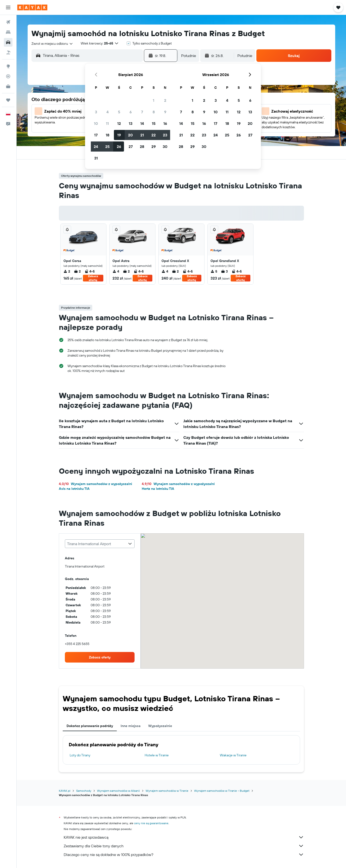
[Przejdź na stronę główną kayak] (32, 7)
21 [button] (142, 135)
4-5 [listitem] (90, 271)
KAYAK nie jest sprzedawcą (184, 837)
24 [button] (96, 147)
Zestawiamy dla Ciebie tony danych (184, 846)
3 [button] (96, 112)
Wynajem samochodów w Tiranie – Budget (222, 791)
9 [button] (165, 112)
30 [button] (165, 147)
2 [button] (165, 100)
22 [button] (154, 135)
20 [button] (130, 135)
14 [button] (142, 123)
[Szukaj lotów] (8, 22)
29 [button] (154, 147)
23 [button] (165, 135)
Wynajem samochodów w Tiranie (167, 791)
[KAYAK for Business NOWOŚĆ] (8, 86)
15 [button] (154, 123)
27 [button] (131, 147)
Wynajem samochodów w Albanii (118, 791)
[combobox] (52, 44)
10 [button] (96, 123)
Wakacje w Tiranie (233, 755)
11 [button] (107, 123)
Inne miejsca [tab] (131, 726)
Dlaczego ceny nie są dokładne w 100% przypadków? (184, 855)
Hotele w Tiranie (157, 755)
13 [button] (131, 123)
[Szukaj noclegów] (8, 32)
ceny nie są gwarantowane (151, 823)
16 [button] (165, 123)
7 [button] (142, 112)
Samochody (84, 791)
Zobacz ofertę (93, 278)
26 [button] (119, 147)
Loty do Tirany (80, 755)
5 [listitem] (214, 271)
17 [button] (96, 135)
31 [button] (96, 158)
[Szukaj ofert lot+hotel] (8, 52)
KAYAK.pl (65, 791)
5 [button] (119, 112)
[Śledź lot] (8, 76)
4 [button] (108, 112)
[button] (8, 7)
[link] (100, 657)
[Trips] (8, 100)
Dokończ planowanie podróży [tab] (90, 726)
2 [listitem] (67, 271)
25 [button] (107, 147)
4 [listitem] (116, 271)
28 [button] (142, 147)
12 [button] (119, 123)
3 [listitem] (224, 271)
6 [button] (131, 112)
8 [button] (154, 112)
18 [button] (108, 135)
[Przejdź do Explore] (8, 66)
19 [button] (119, 135)
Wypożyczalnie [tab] (160, 726)
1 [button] (154, 100)
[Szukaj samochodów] (8, 42)
